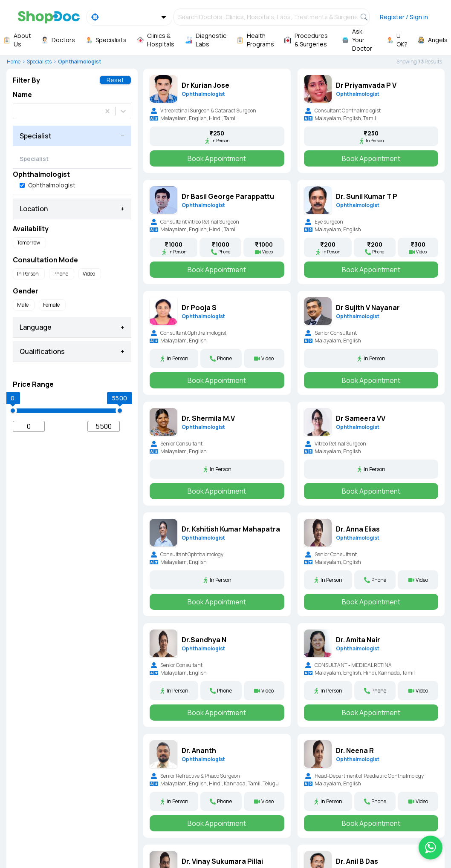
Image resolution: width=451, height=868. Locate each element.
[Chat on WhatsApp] (431, 848)
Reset (115, 80)
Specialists (39, 62)
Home (14, 62)
